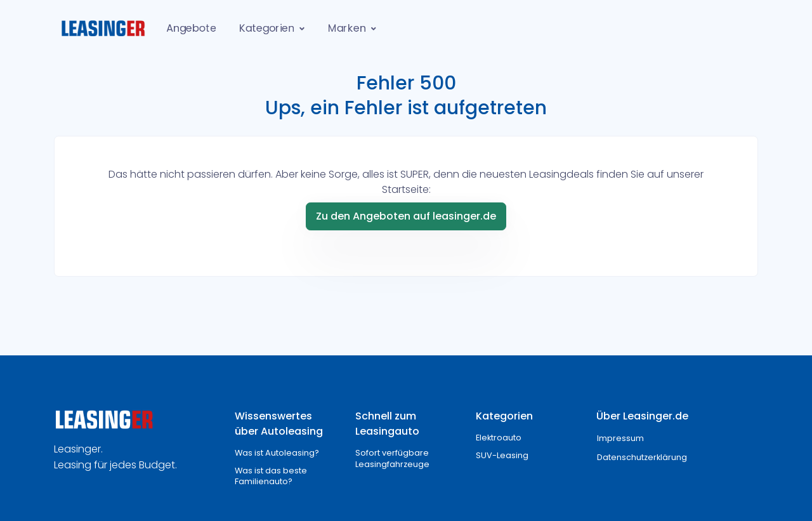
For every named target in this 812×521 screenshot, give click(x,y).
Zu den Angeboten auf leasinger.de (406, 216)
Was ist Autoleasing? (277, 453)
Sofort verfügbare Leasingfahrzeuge (392, 458)
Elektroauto (499, 438)
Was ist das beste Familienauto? (271, 476)
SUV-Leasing (502, 455)
